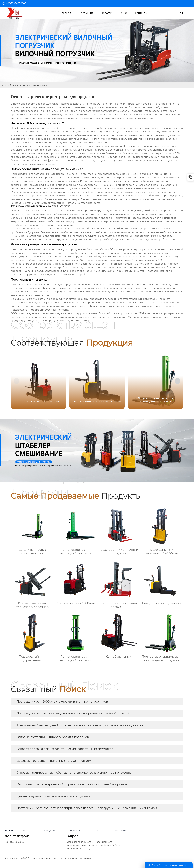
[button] (178, 381)
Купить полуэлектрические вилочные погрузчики (54, 796)
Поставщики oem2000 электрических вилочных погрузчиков (62, 702)
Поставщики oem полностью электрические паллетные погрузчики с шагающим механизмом (87, 808)
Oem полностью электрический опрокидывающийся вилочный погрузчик (72, 784)
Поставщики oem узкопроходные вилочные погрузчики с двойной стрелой (73, 713)
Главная (5, 85)
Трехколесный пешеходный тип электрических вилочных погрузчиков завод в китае (80, 725)
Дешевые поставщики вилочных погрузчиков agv (54, 761)
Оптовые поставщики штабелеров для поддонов (53, 737)
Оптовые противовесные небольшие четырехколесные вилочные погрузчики (75, 773)
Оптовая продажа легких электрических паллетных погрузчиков (65, 749)
